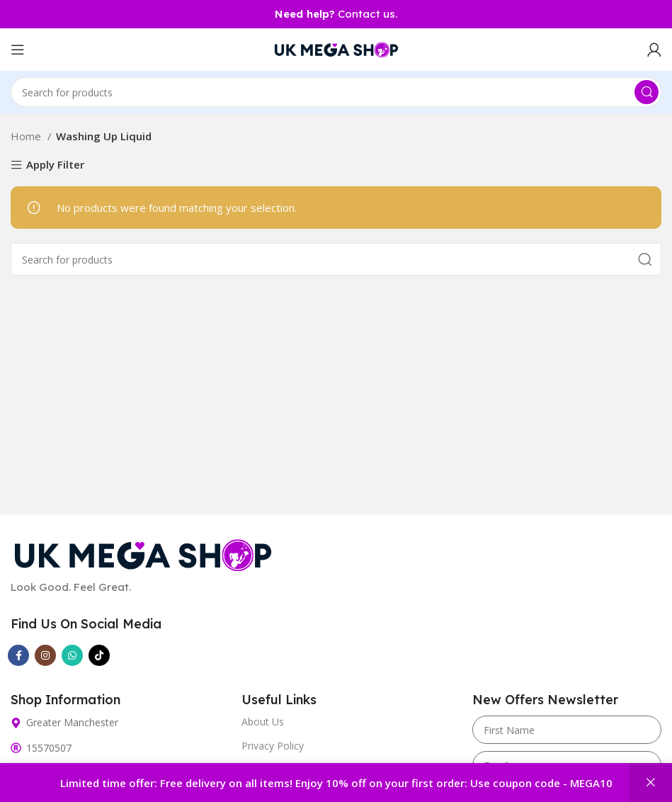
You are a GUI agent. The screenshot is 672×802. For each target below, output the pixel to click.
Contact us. (336, 14)
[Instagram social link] (45, 655)
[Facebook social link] (18, 655)
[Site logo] (336, 48)
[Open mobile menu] (18, 50)
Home (27, 136)
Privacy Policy (273, 746)
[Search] (336, 92)
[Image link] (143, 553)
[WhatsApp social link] (72, 655)
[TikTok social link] (99, 655)
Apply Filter (55, 165)
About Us (263, 722)
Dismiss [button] (651, 783)
